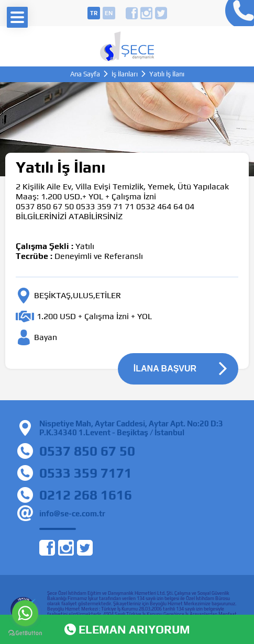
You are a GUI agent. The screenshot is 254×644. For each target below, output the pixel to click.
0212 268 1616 (86, 495)
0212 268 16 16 (237, 13)
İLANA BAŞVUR (165, 369)
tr (94, 13)
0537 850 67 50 (87, 451)
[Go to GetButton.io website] (25, 633)
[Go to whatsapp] (25, 613)
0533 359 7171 (86, 473)
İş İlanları (125, 74)
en (109, 13)
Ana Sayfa (85, 74)
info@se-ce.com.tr (72, 513)
